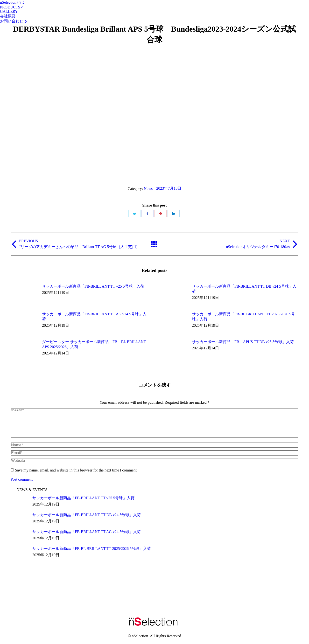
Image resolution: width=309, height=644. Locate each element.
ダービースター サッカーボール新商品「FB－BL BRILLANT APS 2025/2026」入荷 (94, 344)
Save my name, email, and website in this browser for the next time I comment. (76, 476)
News (148, 189)
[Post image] (24, 295)
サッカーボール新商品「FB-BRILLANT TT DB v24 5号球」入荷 (244, 289)
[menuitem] (12, 3)
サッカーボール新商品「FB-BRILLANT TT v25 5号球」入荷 (93, 286)
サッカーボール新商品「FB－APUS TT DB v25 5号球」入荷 (243, 342)
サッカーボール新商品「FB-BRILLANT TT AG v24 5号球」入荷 (94, 317)
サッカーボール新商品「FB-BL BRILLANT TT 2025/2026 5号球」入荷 (243, 317)
